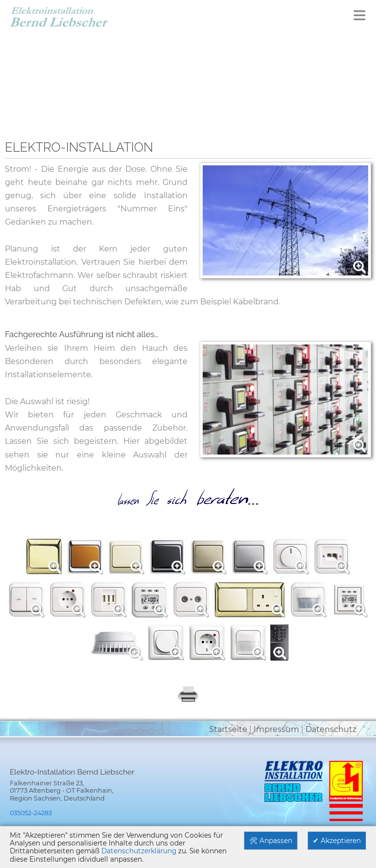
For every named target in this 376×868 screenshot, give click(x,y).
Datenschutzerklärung (139, 851)
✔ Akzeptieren (337, 841)
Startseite (228, 729)
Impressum (276, 729)
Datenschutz (331, 729)
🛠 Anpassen (271, 841)
